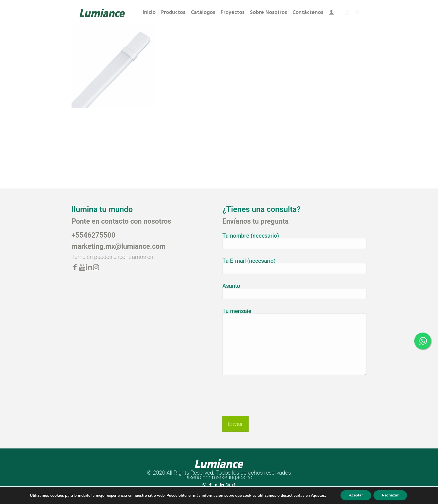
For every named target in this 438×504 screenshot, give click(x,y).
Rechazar (390, 495)
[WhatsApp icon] (204, 485)
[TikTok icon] (234, 485)
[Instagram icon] (228, 485)
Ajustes (318, 495)
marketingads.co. (233, 477)
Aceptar (356, 495)
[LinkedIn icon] (222, 485)
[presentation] (265, 391)
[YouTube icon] (216, 485)
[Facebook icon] (210, 485)
